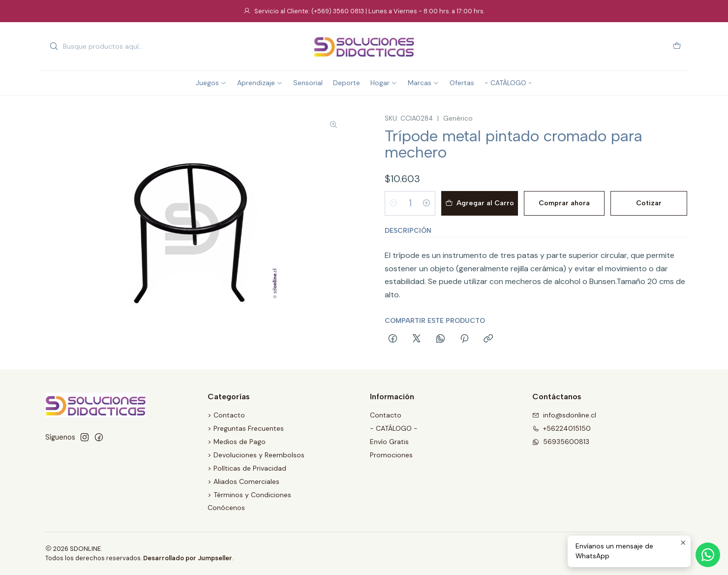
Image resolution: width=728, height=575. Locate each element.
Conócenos (226, 508)
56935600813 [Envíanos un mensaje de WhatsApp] (561, 442)
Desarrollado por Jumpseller (188, 558)
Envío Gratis (389, 442)
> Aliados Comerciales (243, 481)
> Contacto (226, 415)
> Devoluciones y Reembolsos (256, 455)
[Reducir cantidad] (394, 203)
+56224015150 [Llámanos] (561, 428)
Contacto (386, 415)
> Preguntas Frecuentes (246, 428)
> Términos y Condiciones (249, 495)
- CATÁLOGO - (394, 428)
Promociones (391, 455)
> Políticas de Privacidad (247, 468)
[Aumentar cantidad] (426, 203)
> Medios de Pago (237, 442)
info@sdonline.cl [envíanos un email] (564, 415)
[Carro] (677, 47)
